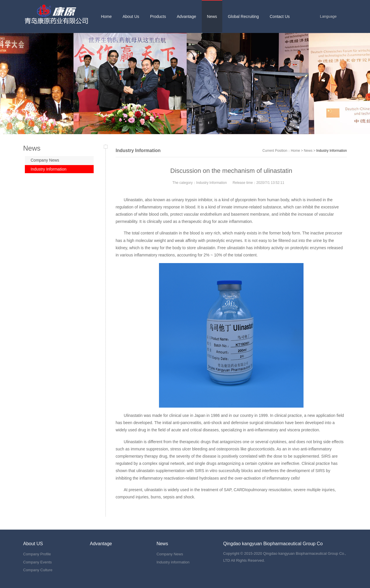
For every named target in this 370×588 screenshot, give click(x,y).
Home (295, 151)
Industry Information (49, 169)
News (308, 151)
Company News (45, 160)
